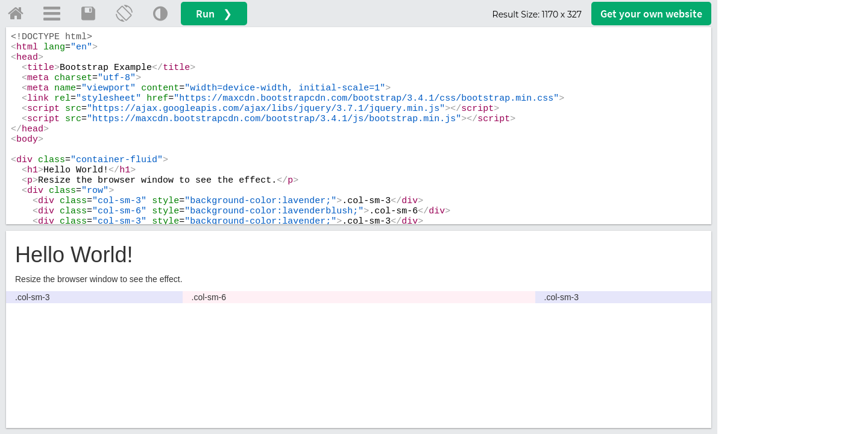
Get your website (651, 14)
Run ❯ (214, 14)
